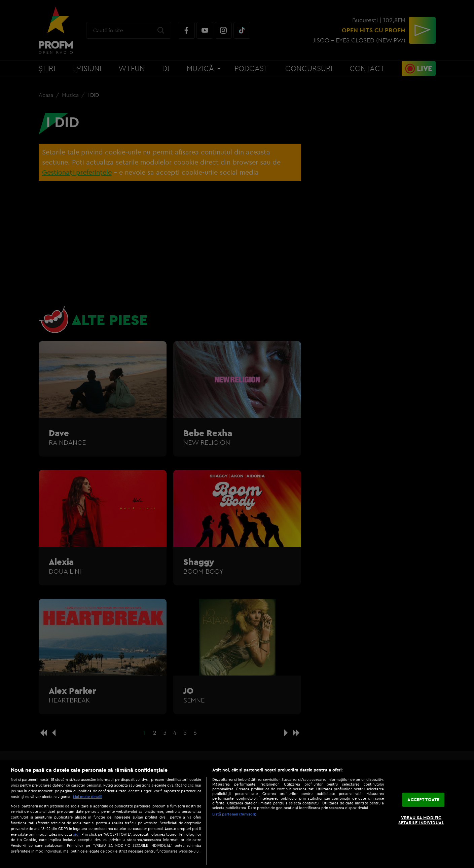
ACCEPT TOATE (423, 799)
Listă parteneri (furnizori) (234, 814)
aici (76, 834)
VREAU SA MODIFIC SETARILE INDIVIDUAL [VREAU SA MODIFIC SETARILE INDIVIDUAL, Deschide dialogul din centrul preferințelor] (421, 820)
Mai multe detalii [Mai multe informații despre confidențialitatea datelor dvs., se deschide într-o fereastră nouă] (88, 797)
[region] (237, 814)
